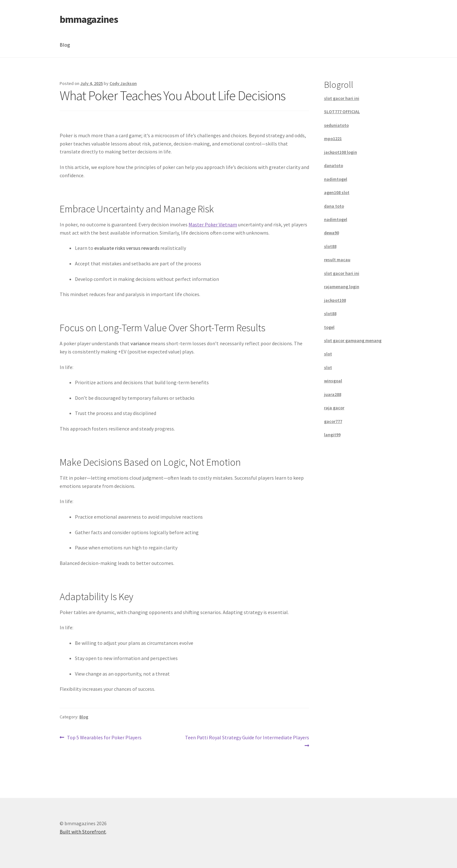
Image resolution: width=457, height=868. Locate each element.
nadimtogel (336, 179)
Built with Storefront (83, 832)
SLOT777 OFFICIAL (342, 112)
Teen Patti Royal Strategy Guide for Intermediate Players (247, 741)
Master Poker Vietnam (213, 224)
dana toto (334, 206)
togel (329, 327)
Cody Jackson (123, 83)
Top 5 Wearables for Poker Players (104, 738)
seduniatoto (336, 125)
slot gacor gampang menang (353, 340)
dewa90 (331, 233)
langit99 (332, 435)
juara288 (333, 394)
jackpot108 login (341, 152)
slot (328, 354)
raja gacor (334, 408)
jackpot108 (335, 300)
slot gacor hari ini (342, 98)
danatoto (334, 165)
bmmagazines (89, 19)
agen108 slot (337, 192)
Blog (65, 45)
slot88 (330, 246)
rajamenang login (342, 287)
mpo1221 (333, 139)
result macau (337, 260)
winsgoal (333, 381)
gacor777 (333, 421)
